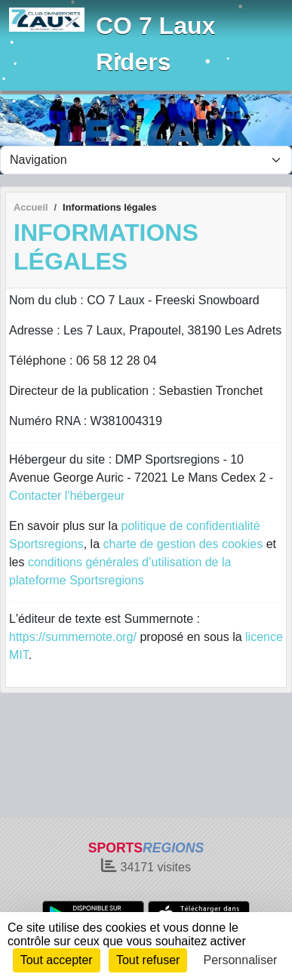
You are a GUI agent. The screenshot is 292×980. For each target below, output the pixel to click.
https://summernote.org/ (73, 637)
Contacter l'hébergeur (67, 496)
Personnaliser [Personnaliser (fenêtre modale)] (241, 960)
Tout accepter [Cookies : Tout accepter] (57, 960)
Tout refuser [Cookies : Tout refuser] (148, 960)
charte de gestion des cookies (183, 544)
